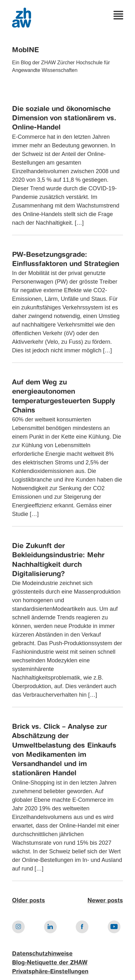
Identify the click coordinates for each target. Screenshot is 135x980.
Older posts (29, 901)
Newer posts (105, 901)
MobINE (26, 50)
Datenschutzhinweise (42, 954)
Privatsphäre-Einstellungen (50, 972)
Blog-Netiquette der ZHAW (50, 963)
